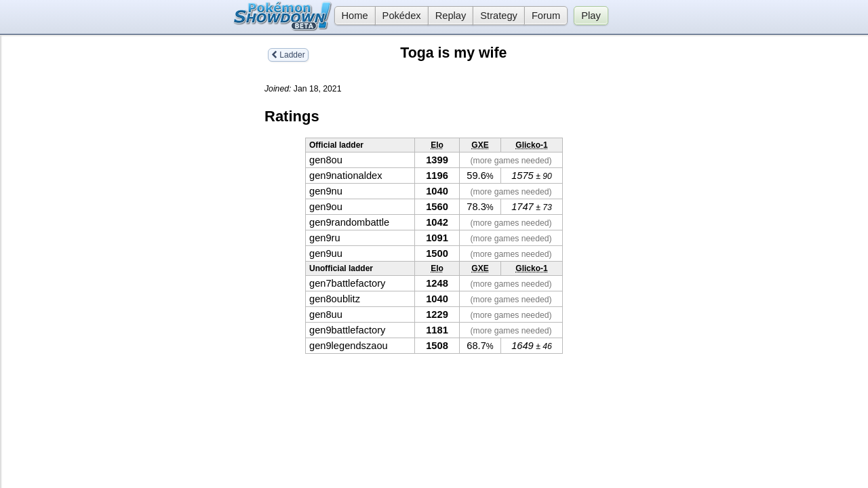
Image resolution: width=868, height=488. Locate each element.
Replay (451, 16)
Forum (546, 16)
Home (351, 16)
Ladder (288, 55)
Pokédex (402, 16)
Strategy (499, 16)
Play (591, 16)
